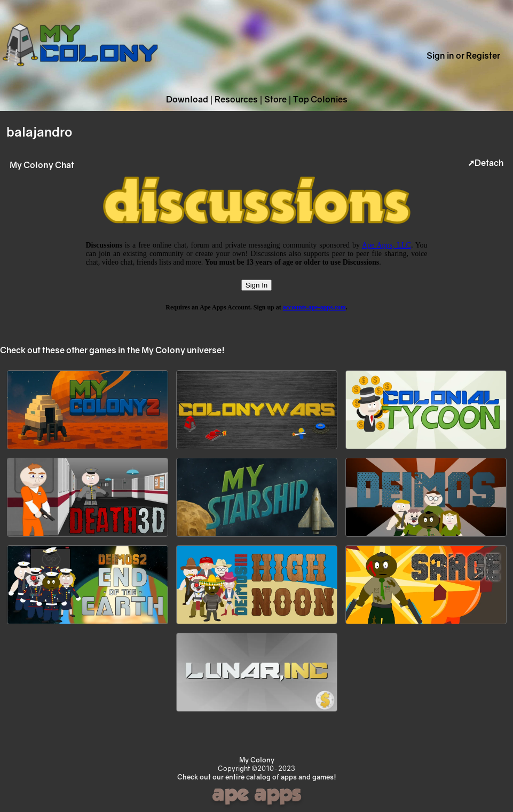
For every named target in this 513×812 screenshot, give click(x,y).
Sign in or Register (463, 55)
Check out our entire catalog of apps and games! (257, 777)
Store (275, 99)
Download (187, 99)
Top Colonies (320, 99)
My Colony (257, 760)
